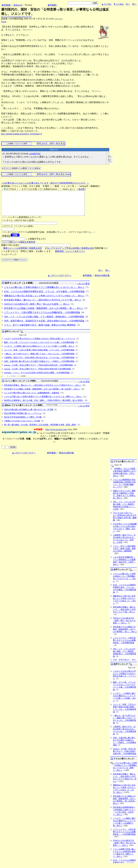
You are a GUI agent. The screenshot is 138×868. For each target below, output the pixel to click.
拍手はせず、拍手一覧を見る (51, 143)
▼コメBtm (119, 4)
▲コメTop (106, 4)
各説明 (82, 189)
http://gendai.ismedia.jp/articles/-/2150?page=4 (21, 134)
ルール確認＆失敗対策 (25, 247)
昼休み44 (18, 5)
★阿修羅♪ (6, 5)
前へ (134, 4)
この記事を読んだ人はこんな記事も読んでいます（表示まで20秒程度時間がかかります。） (45, 183)
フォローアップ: (9, 259)
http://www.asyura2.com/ (56, 434)
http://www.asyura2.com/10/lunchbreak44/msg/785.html (16, 17)
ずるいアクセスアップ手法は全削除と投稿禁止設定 (70, 253)
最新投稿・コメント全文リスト (70, 256)
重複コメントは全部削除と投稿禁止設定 (23, 253)
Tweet (4, 22)
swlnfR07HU (35, 154)
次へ (128, 4)
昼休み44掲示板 (102, 280)
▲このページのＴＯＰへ (60, 280)
